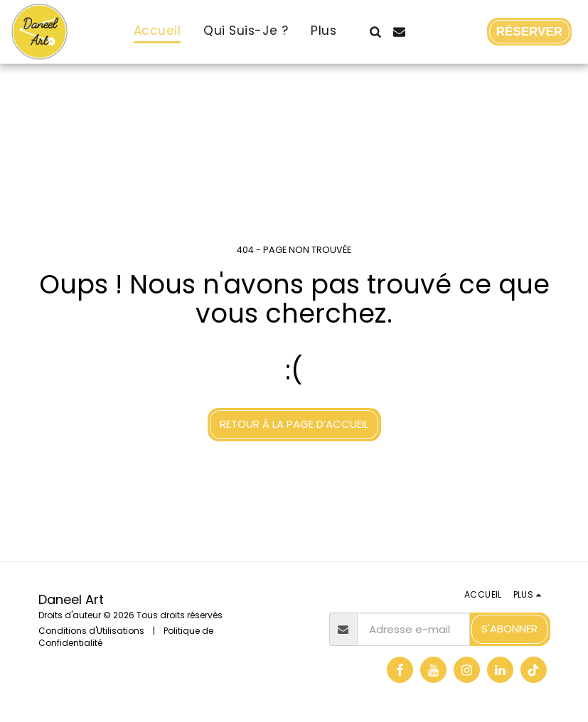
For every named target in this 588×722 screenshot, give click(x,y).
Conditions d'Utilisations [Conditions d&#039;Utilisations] (91, 631)
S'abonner (509, 629)
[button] (376, 32)
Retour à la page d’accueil (294, 424)
